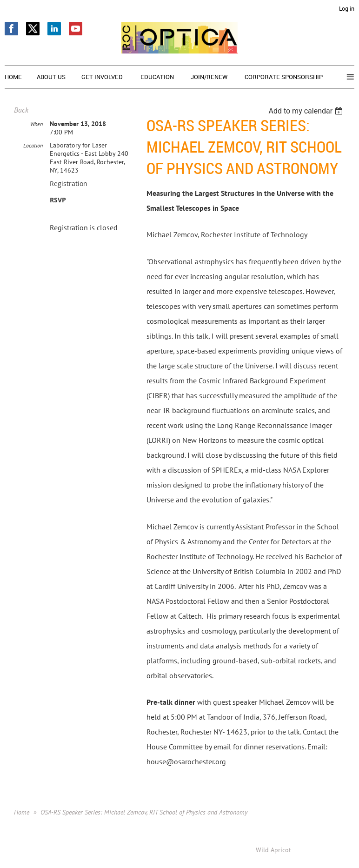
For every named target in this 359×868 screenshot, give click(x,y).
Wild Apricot (273, 850)
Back (21, 110)
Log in (347, 9)
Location (33, 145)
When (37, 124)
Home (22, 812)
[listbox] (307, 111)
